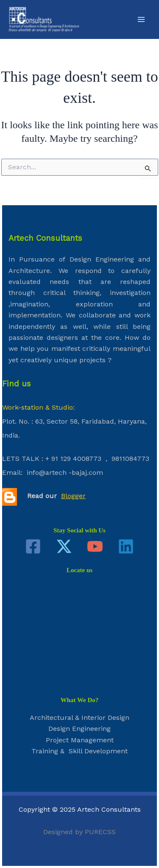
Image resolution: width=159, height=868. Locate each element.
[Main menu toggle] (141, 19)
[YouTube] (95, 546)
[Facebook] (33, 546)
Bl (64, 496)
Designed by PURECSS (79, 832)
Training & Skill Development (79, 751)
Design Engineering (79, 729)
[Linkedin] (126, 546)
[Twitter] (64, 546)
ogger (77, 496)
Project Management (80, 740)
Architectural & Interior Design (79, 718)
